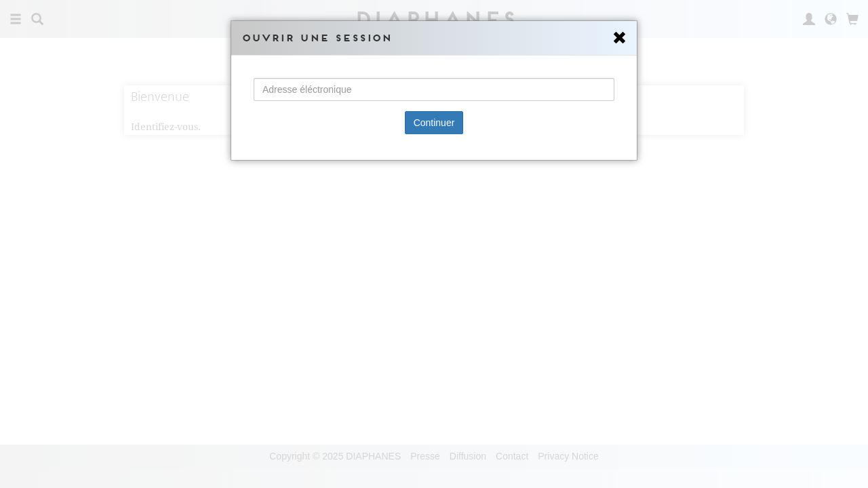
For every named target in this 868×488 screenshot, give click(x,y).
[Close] (619, 38)
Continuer (434, 123)
